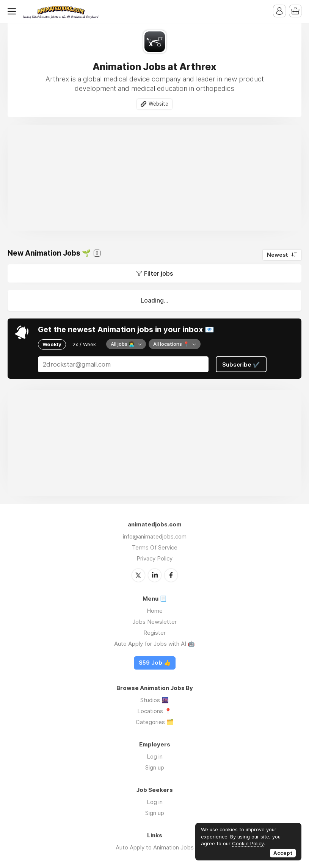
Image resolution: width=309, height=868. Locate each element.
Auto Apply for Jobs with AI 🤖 (154, 644)
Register (154, 633)
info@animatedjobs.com (155, 536)
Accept (283, 853)
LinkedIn (155, 575)
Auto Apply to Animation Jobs (155, 847)
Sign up (155, 767)
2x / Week (84, 344)
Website (158, 104)
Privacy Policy (154, 558)
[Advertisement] (154, 178)
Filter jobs (158, 273)
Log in (155, 756)
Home (155, 611)
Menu (13, 11)
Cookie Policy (248, 843)
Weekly (52, 344)
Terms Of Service (155, 547)
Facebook (171, 575)
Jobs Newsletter (154, 622)
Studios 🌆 (154, 700)
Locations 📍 (154, 711)
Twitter (138, 575)
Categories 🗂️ (155, 722)
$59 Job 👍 (155, 663)
